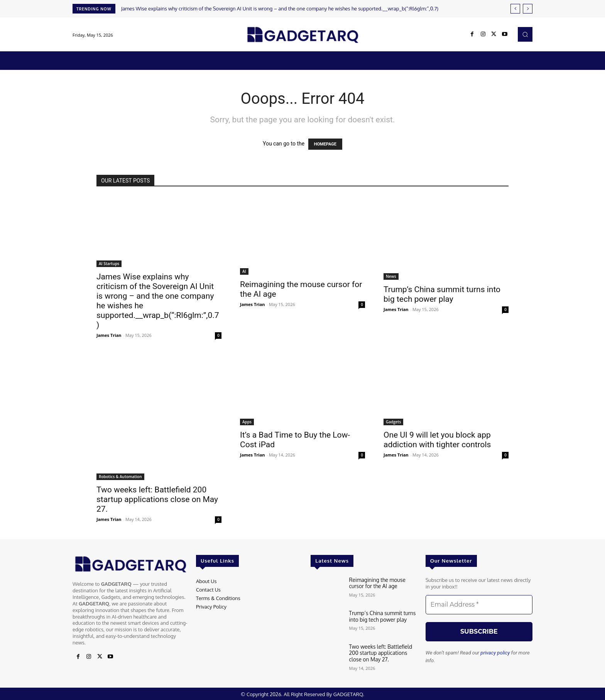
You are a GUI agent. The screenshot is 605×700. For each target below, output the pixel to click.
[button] (525, 34)
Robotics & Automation (120, 477)
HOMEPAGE (325, 144)
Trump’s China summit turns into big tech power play (442, 294)
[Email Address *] (479, 605)
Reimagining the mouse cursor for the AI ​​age (383, 583)
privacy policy (495, 653)
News (391, 276)
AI (244, 271)
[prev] (515, 9)
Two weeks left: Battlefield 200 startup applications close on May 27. (157, 499)
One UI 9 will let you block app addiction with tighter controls (437, 440)
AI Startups (109, 264)
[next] (528, 9)
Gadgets (393, 422)
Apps (247, 422)
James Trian (109, 335)
